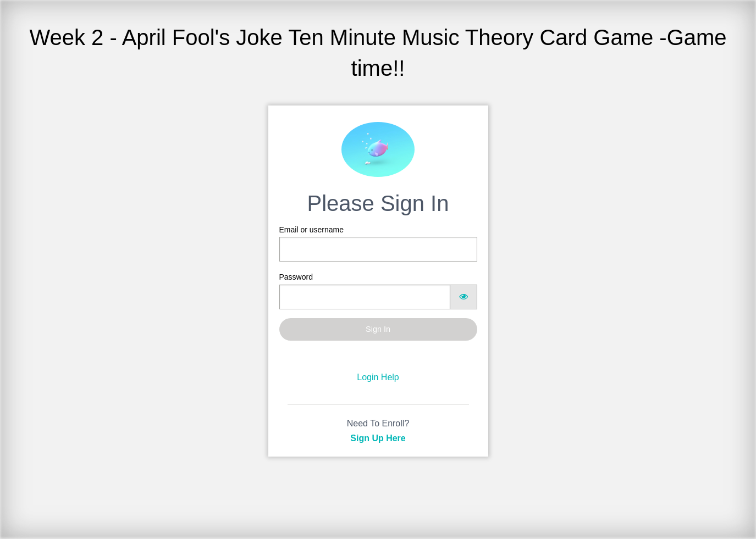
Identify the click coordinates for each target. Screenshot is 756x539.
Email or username (378, 243)
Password (378, 291)
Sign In (378, 329)
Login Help (378, 377)
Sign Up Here (378, 438)
